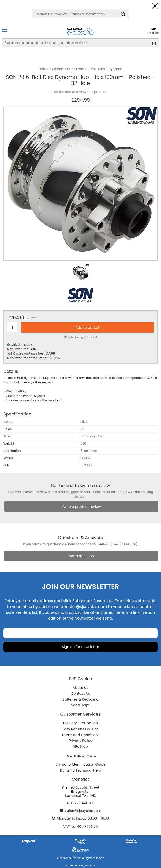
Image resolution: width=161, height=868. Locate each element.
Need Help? (80, 705)
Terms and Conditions (80, 735)
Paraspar (90, 865)
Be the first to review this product (80, 92)
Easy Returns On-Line (80, 729)
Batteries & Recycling (80, 699)
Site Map (81, 746)
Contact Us (80, 694)
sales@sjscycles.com (83, 811)
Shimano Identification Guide (80, 764)
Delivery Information (80, 723)
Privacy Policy (80, 741)
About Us (80, 688)
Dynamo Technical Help (80, 770)
